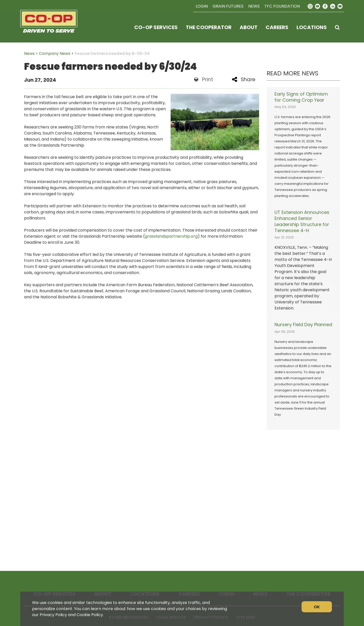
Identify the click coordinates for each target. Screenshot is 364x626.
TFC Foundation (282, 6)
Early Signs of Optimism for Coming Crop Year (301, 97)
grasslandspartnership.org (171, 236)
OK (317, 607)
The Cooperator (209, 27)
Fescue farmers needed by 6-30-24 (112, 53)
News (254, 6)
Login (202, 6)
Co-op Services (156, 27)
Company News (55, 53)
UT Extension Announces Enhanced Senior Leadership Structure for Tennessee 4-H (302, 221)
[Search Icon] (337, 27)
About (249, 27)
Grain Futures (228, 6)
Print (204, 79)
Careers (277, 27)
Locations (312, 27)
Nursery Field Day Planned (303, 325)
